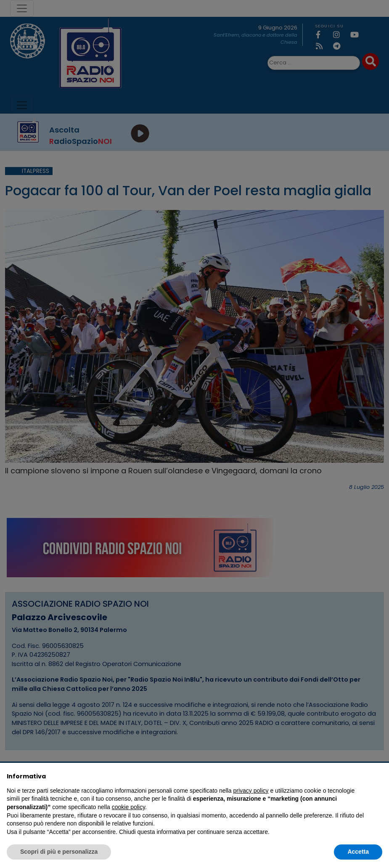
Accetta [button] (358, 852)
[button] (378, 776)
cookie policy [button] (128, 807)
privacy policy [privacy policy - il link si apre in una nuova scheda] (251, 791)
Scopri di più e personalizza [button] (59, 852)
